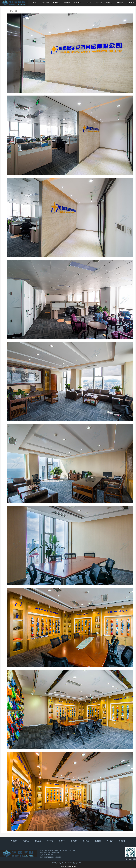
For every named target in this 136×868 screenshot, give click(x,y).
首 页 (35, 3)
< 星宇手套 (13, 11)
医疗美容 (67, 3)
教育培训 (88, 3)
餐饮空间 (99, 3)
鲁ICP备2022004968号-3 (68, 866)
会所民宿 (109, 3)
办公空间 (45, 3)
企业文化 (120, 3)
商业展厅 (56, 3)
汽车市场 (77, 3)
